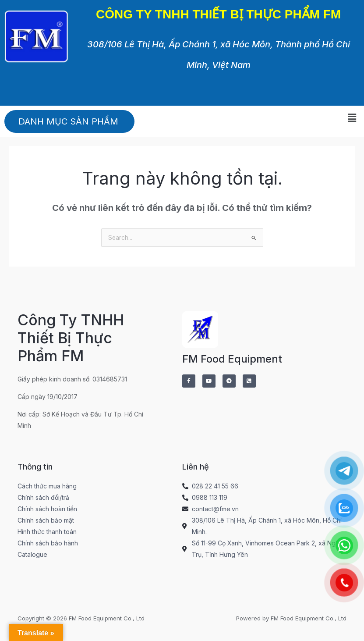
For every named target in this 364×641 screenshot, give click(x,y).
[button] (352, 118)
